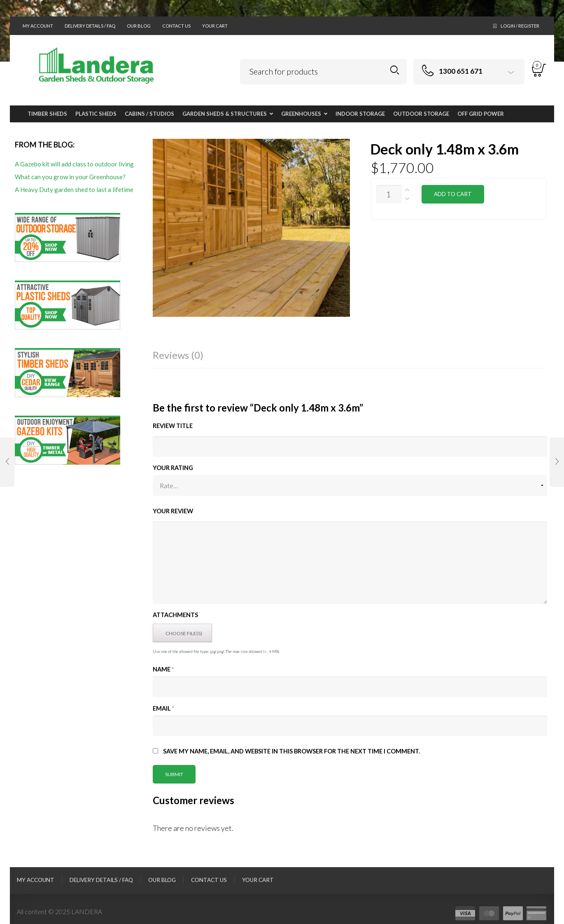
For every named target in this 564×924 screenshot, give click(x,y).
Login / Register (520, 26)
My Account (38, 26)
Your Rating (173, 468)
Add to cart (453, 194)
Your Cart (215, 26)
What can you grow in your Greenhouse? (70, 177)
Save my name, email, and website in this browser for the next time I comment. (291, 751)
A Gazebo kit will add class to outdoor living (74, 164)
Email (163, 708)
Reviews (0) (178, 355)
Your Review (173, 511)
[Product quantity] (389, 194)
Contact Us (176, 26)
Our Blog (139, 26)
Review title (173, 426)
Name (163, 669)
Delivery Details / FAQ (90, 26)
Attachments (175, 615)
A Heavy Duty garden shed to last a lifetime (74, 189)
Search (395, 70)
